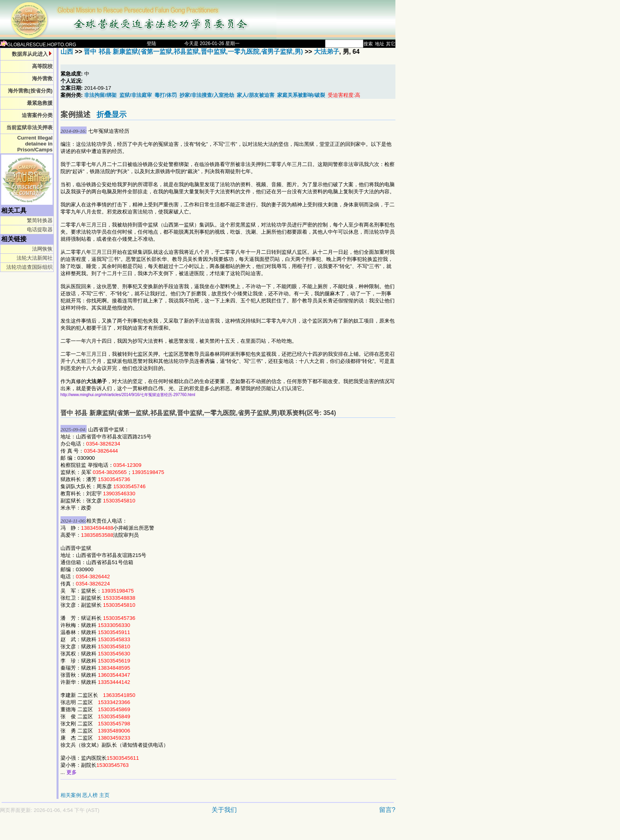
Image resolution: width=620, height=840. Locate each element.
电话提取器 (40, 229)
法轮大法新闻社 (35, 258)
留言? (387, 810)
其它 (391, 44)
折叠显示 (112, 114)
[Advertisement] (170, 831)
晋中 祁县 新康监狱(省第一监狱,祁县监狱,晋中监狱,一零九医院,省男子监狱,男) (193, 52)
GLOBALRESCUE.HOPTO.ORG (38, 45)
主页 (104, 795)
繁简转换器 (40, 220)
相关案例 (71, 795)
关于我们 (224, 810)
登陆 (151, 43)
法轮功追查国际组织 (29, 267)
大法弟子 (327, 52)
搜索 (368, 44)
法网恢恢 (42, 249)
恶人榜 (90, 795)
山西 (67, 52)
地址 (380, 44)
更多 (72, 772)
